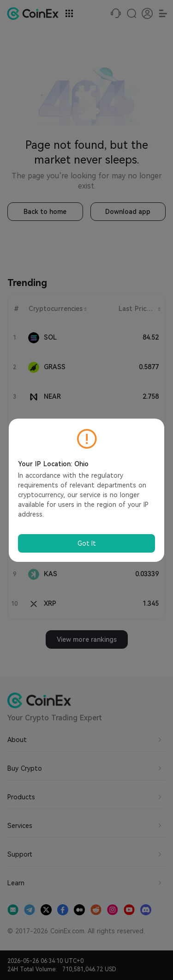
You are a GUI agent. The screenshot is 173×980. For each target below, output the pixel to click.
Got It (87, 543)
